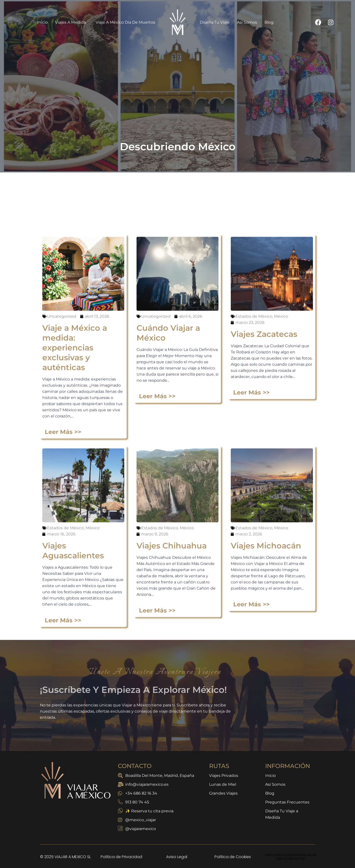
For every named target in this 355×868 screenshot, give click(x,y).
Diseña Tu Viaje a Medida (282, 814)
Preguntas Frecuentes (287, 802)
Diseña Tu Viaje (215, 22)
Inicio (42, 22)
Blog (269, 22)
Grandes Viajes (223, 793)
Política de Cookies (233, 857)
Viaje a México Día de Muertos (125, 22)
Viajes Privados (224, 776)
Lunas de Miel (223, 784)
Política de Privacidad (121, 857)
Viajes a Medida (72, 22)
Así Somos (247, 22)
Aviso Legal (177, 857)
